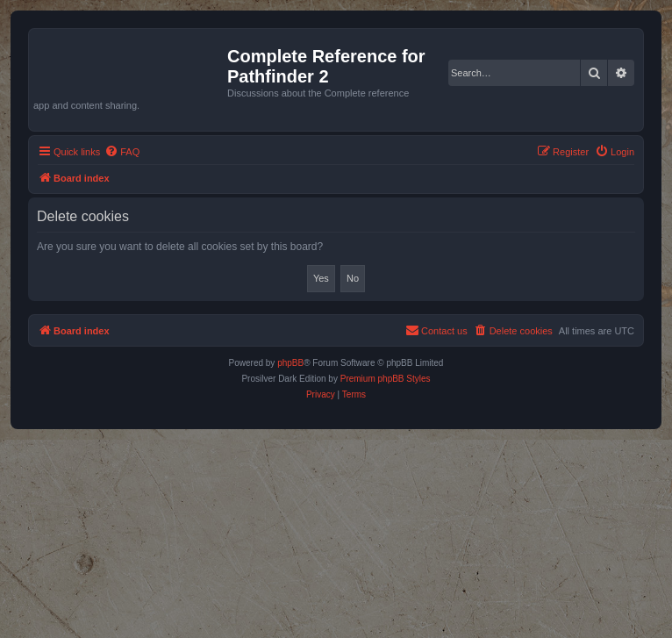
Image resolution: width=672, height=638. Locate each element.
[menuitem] (122, 152)
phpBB (290, 363)
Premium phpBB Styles (386, 379)
